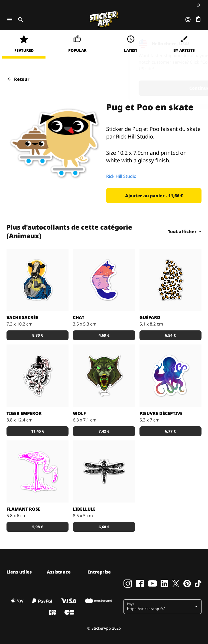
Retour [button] (18, 79)
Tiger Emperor (24, 413)
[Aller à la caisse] (198, 20)
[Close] (191, 41)
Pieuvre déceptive (161, 413)
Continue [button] (133, 88)
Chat (79, 317)
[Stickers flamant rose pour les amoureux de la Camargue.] (38, 471)
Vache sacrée (22, 317)
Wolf (79, 413)
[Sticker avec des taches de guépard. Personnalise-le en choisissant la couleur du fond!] (170, 280)
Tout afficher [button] (185, 231)
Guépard (150, 317)
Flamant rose (23, 509)
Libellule (84, 509)
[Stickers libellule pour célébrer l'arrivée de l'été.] (104, 471)
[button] (154, 196)
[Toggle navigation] (10, 20)
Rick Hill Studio (121, 176)
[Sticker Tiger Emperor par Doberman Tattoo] (38, 376)
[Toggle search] (19, 20)
